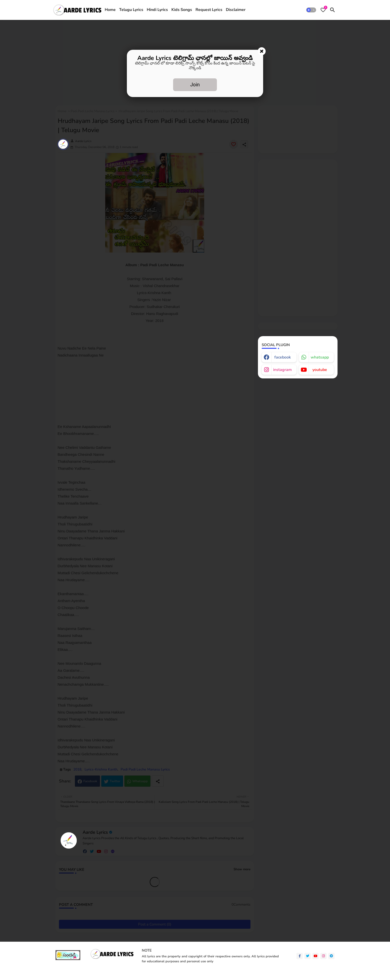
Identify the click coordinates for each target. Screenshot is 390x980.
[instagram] (323, 956)
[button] (311, 10)
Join (195, 85)
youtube (320, 370)
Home (110, 10)
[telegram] (331, 956)
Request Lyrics (209, 10)
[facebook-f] (300, 956)
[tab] (110, 10)
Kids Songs (182, 10)
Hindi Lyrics (157, 10)
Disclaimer (236, 10)
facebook (283, 357)
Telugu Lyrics (131, 10)
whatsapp (320, 357)
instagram (282, 370)
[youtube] (316, 956)
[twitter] (308, 956)
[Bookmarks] (323, 10)
